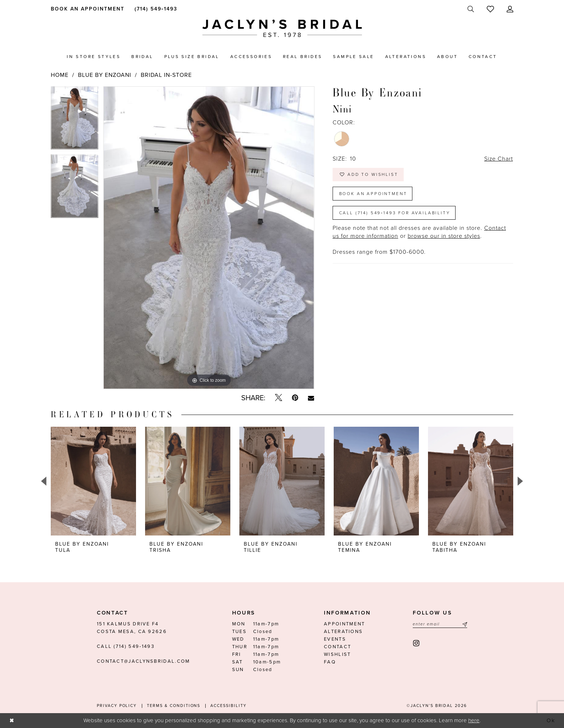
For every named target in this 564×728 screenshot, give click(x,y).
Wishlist (337, 654)
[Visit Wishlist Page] (491, 9)
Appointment (344, 624)
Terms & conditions (174, 706)
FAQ (330, 662)
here (474, 720)
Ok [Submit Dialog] (551, 720)
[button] (510, 9)
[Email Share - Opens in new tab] (311, 398)
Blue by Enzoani (105, 75)
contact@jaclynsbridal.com (144, 661)
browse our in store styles (444, 236)
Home (60, 75)
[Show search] (471, 9)
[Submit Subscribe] (464, 624)
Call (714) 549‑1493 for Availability (395, 213)
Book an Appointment (373, 194)
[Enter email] (440, 624)
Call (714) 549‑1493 (126, 646)
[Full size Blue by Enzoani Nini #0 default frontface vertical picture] (209, 238)
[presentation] (93, 481)
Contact (337, 647)
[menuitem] (87, 9)
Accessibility (228, 706)
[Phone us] (155, 9)
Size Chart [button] (498, 159)
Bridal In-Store (166, 75)
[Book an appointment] (87, 9)
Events (335, 639)
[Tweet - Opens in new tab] (279, 398)
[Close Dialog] (12, 721)
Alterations (343, 632)
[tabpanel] (75, 121)
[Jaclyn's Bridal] (282, 28)
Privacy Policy (117, 706)
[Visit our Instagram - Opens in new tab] (417, 643)
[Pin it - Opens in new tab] (295, 398)
